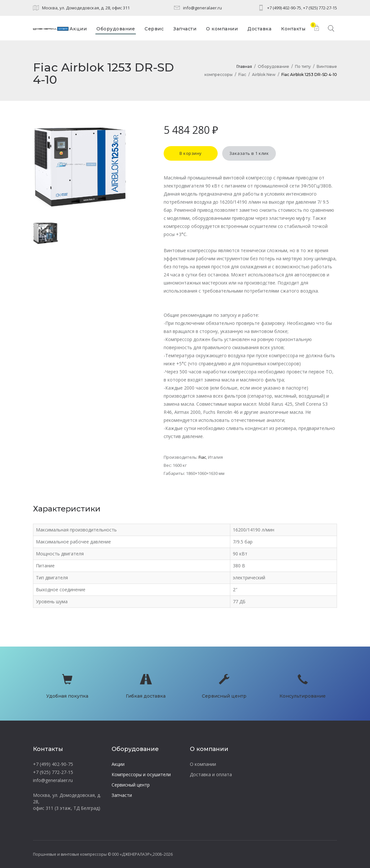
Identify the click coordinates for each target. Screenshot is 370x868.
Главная (244, 66)
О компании (203, 764)
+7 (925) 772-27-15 (320, 8)
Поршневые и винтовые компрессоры (70, 854)
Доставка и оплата (211, 774)
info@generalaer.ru (202, 8)
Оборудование (273, 66)
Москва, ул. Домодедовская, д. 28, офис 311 (86, 8)
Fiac (242, 75)
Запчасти (122, 795)
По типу (303, 66)
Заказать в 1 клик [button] (249, 153)
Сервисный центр (131, 785)
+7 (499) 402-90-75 (284, 8)
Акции (118, 764)
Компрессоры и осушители (141, 774)
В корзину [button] (191, 153)
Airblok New (264, 75)
